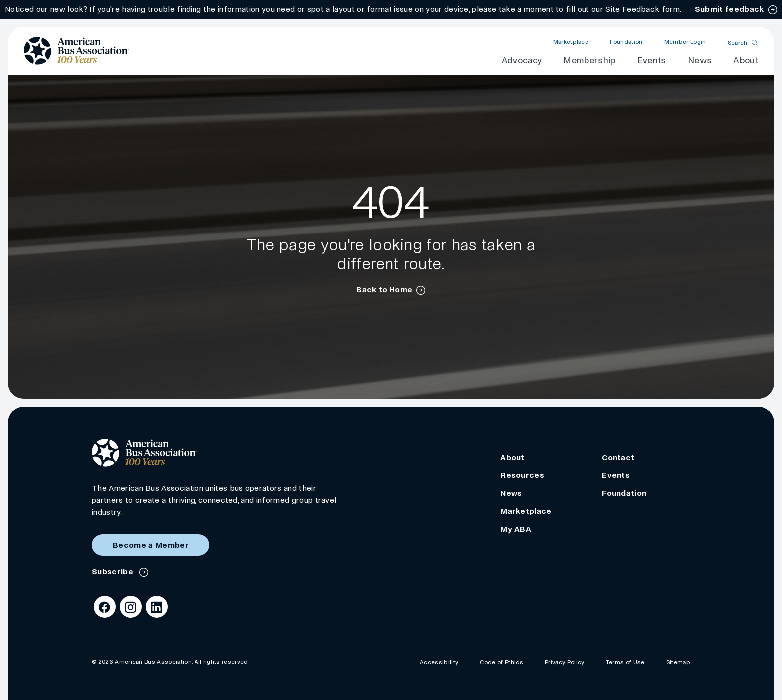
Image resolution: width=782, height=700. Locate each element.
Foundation (626, 42)
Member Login (685, 42)
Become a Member (151, 545)
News (700, 61)
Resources (522, 475)
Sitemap (678, 662)
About (746, 61)
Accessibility (439, 662)
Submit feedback (729, 9)
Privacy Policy (564, 662)
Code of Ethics (501, 662)
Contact (618, 457)
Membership (589, 61)
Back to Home (384, 290)
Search (738, 43)
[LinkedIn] (157, 607)
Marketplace (571, 42)
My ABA (516, 529)
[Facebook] (105, 607)
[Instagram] (131, 607)
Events (652, 61)
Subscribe (113, 572)
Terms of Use (625, 662)
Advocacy (522, 61)
